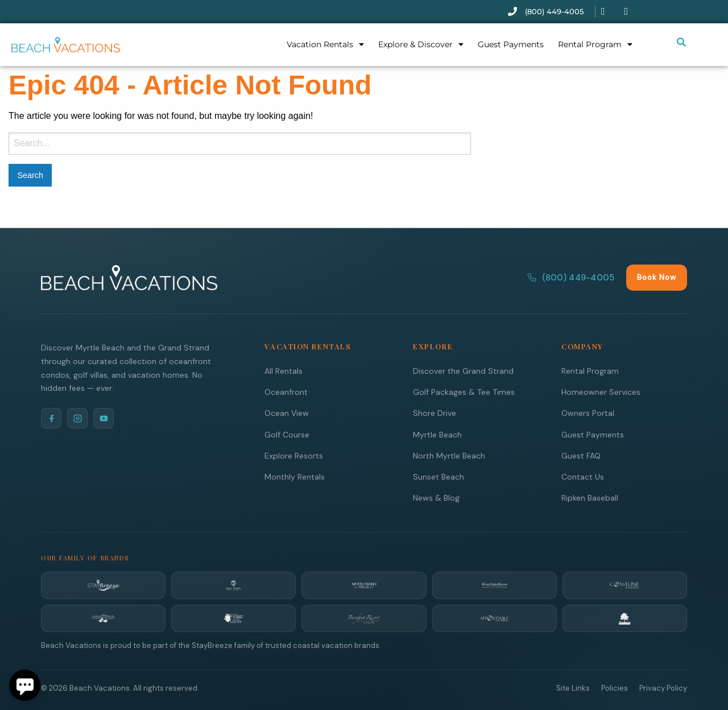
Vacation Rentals (325, 44)
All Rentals (284, 370)
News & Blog (436, 497)
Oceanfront (286, 391)
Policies (615, 688)
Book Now (657, 277)
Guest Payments (511, 44)
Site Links (573, 688)
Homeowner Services (601, 391)
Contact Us (583, 476)
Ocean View (287, 412)
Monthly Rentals (295, 476)
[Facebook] (51, 418)
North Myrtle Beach (449, 455)
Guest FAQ (581, 455)
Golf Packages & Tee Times (464, 391)
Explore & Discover (421, 44)
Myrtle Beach (437, 434)
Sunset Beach (439, 476)
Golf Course (287, 434)
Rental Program (595, 44)
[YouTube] (104, 418)
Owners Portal (588, 412)
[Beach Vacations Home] (129, 277)
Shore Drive (435, 412)
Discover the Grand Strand (463, 370)
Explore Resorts (294, 455)
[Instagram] (77, 418)
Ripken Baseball (590, 497)
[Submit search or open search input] (681, 42)
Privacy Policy (663, 688)
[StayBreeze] (103, 585)
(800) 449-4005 (571, 277)
